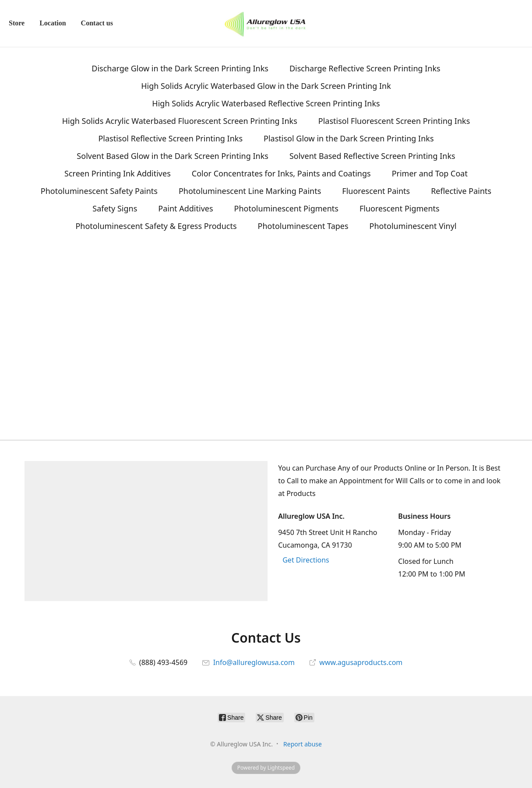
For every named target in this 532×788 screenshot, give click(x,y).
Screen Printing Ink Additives (118, 173)
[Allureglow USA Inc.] (266, 23)
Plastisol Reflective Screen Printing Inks (170, 138)
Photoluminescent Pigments (286, 208)
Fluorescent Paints (376, 191)
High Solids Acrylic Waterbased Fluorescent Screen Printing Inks (180, 121)
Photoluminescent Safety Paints (99, 191)
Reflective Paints (461, 191)
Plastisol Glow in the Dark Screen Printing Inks (349, 138)
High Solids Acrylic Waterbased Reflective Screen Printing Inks (266, 103)
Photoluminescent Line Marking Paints (250, 191)
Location (53, 23)
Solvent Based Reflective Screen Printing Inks (372, 156)
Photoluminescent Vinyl (413, 226)
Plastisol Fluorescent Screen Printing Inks (394, 121)
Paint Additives (185, 208)
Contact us (97, 23)
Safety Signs (115, 208)
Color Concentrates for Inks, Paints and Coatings (281, 173)
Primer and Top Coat (430, 173)
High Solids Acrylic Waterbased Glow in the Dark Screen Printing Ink (266, 86)
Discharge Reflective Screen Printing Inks (365, 68)
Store (17, 23)
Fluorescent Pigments (400, 208)
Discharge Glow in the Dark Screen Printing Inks (180, 68)
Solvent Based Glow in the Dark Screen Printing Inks (173, 156)
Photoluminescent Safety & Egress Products (156, 226)
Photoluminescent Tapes (303, 226)
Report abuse (303, 744)
